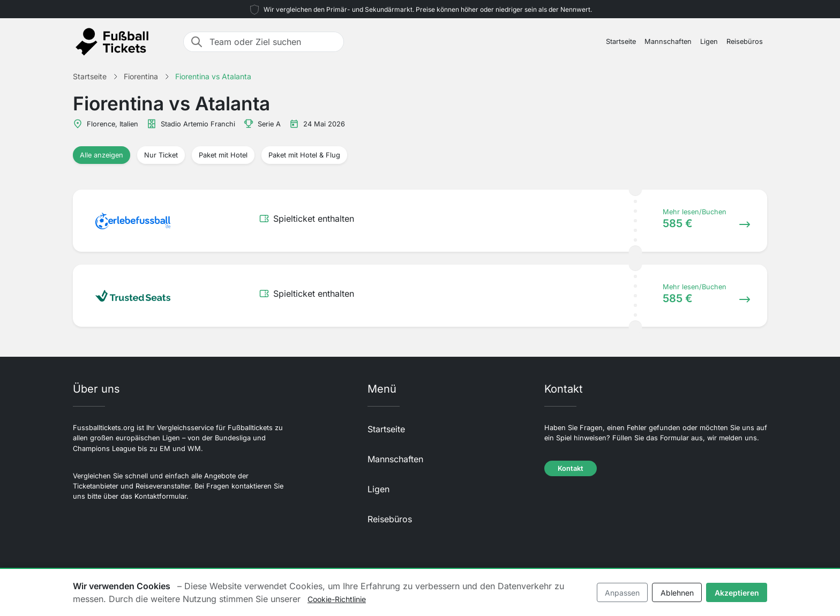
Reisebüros (745, 42)
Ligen (709, 42)
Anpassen (622, 593)
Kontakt (571, 468)
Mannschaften (668, 42)
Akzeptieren (737, 593)
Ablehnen (677, 593)
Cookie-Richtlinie (337, 599)
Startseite (621, 42)
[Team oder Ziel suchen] (273, 42)
